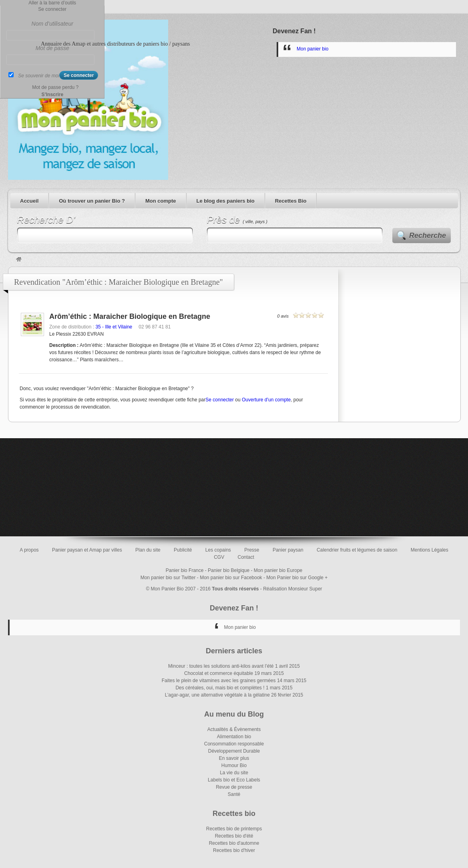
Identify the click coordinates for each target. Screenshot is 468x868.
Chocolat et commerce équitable (219, 673)
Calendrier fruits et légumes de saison (357, 550)
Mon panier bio (312, 49)
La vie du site (234, 773)
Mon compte (161, 201)
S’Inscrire (52, 95)
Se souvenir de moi (39, 76)
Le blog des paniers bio (226, 201)
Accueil (29, 201)
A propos (29, 550)
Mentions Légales (430, 550)
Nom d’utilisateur (52, 24)
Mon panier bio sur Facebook (231, 578)
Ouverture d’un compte (266, 400)
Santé (234, 794)
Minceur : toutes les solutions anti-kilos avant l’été (221, 666)
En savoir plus (234, 758)
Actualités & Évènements (234, 729)
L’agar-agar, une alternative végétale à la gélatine (217, 695)
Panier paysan (288, 550)
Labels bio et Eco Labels (234, 780)
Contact (246, 557)
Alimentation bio (234, 737)
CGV (219, 557)
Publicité (183, 550)
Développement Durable (234, 751)
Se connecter (220, 400)
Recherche (428, 236)
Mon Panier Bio (167, 589)
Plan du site (148, 550)
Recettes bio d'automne (234, 843)
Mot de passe (52, 48)
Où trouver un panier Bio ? (92, 201)
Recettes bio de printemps (234, 829)
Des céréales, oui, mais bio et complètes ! (220, 688)
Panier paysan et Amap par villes (87, 550)
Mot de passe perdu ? (55, 87)
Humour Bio (234, 765)
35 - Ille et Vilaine (114, 327)
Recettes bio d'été (234, 836)
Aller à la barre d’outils (52, 3)
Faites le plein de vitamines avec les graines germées (219, 681)
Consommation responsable (234, 744)
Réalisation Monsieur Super (292, 589)
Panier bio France (185, 570)
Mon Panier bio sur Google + (297, 578)
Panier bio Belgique (229, 570)
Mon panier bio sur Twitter (168, 578)
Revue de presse (234, 787)
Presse (252, 550)
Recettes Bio (291, 201)
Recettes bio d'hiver (234, 850)
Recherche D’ (46, 220)
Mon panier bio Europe (278, 570)
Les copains (218, 550)
